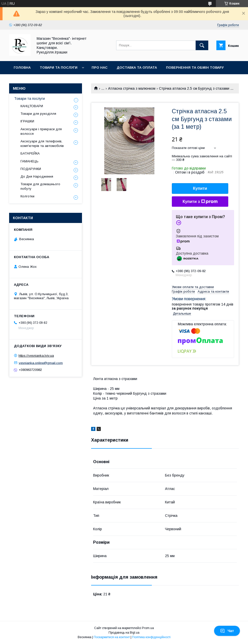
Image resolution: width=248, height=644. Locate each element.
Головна (22, 68)
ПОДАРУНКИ (31, 169)
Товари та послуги (59, 68)
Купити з (200, 202)
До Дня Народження (37, 176)
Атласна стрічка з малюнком (132, 88)
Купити (200, 188)
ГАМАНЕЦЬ (29, 161)
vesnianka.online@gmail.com (41, 363)
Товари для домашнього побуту (40, 186)
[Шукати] (202, 45)
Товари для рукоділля (38, 114)
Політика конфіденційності (151, 637)
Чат (227, 631)
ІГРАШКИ (27, 121)
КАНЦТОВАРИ (32, 106)
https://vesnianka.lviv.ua (36, 356)
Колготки (27, 196)
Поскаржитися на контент (112, 637)
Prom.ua (148, 628)
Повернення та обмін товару (195, 68)
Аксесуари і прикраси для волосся (41, 131)
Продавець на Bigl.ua (124, 633)
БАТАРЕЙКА (30, 153)
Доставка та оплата (137, 68)
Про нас (100, 68)
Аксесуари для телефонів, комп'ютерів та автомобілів (42, 144)
